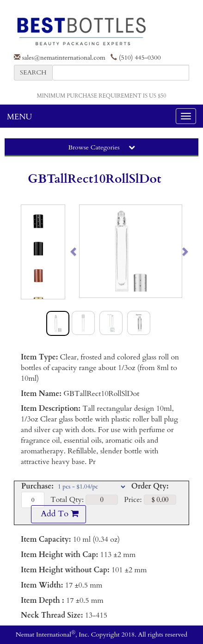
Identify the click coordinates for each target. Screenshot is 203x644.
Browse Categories (101, 147)
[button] (85, 251)
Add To (58, 514)
